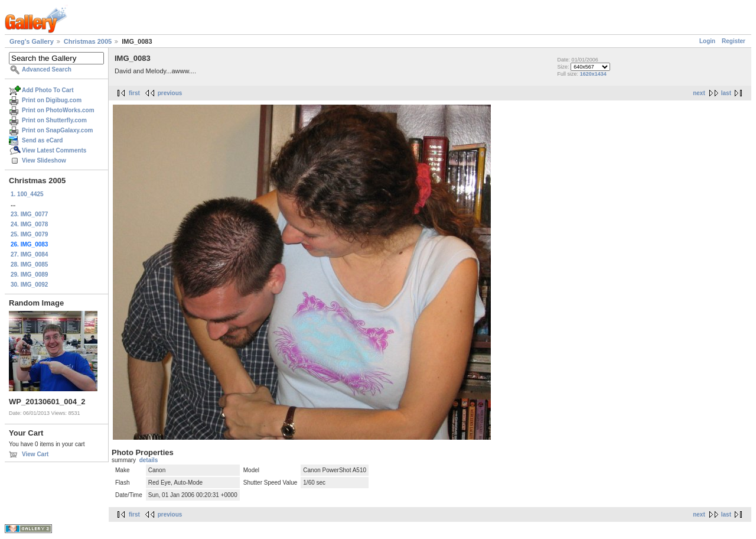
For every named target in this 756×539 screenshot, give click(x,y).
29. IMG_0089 (29, 275)
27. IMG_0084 (29, 254)
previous (170, 93)
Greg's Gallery (32, 41)
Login (707, 41)
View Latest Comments (54, 150)
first (134, 93)
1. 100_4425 (27, 194)
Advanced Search (47, 69)
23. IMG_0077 (29, 214)
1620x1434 (593, 74)
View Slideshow (44, 160)
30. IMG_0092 (29, 285)
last (726, 93)
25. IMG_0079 (29, 234)
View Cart (35, 454)
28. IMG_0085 (29, 264)
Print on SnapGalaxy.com (57, 130)
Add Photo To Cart (48, 90)
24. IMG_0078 (29, 224)
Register (734, 41)
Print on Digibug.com (52, 100)
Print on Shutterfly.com (54, 120)
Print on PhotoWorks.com (58, 110)
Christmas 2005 (88, 41)
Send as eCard (42, 140)
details (149, 460)
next (699, 93)
